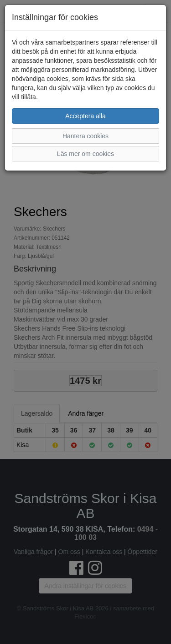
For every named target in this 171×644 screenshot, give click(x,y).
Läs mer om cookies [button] (85, 154)
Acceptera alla (85, 116)
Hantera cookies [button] (85, 136)
